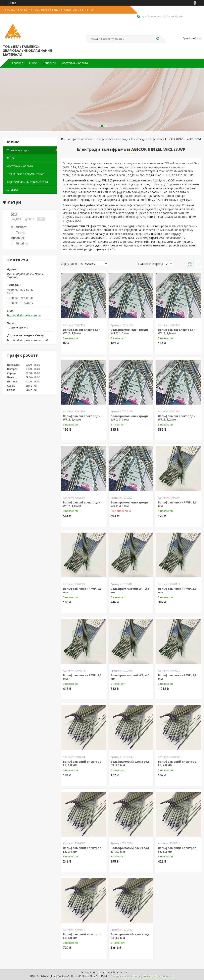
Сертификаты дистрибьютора (27, 182)
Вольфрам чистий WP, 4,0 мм (130, 677)
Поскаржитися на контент (125, 976)
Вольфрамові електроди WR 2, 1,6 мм (129, 331)
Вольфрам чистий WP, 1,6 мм (177, 504)
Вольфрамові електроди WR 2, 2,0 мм (177, 331)
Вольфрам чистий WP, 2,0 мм (82, 590)
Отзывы (12, 190)
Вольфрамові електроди (111, 139)
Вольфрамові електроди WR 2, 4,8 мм (129, 504)
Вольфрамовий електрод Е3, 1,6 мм (130, 763)
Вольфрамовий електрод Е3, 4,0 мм (82, 936)
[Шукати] (158, 39)
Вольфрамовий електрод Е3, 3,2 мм (177, 850)
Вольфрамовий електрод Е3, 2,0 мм (177, 763)
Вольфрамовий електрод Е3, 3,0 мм (130, 850)
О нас (33, 63)
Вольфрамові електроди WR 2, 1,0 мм (82, 331)
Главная (18, 63)
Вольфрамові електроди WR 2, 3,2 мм (177, 418)
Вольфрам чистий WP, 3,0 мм (177, 590)
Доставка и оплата (75, 63)
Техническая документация (26, 174)
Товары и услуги (18, 150)
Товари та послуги (79, 139)
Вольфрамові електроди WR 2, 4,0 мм (82, 504)
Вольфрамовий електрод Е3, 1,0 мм (82, 763)
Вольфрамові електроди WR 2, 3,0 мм (129, 418)
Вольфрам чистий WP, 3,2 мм (82, 677)
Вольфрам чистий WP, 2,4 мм (130, 590)
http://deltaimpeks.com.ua (24, 315)
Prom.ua (122, 973)
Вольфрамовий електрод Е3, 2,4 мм (82, 850)
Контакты (49, 63)
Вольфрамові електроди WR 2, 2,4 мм (82, 418)
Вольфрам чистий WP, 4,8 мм (177, 677)
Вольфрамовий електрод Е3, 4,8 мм (130, 936)
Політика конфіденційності (158, 976)
